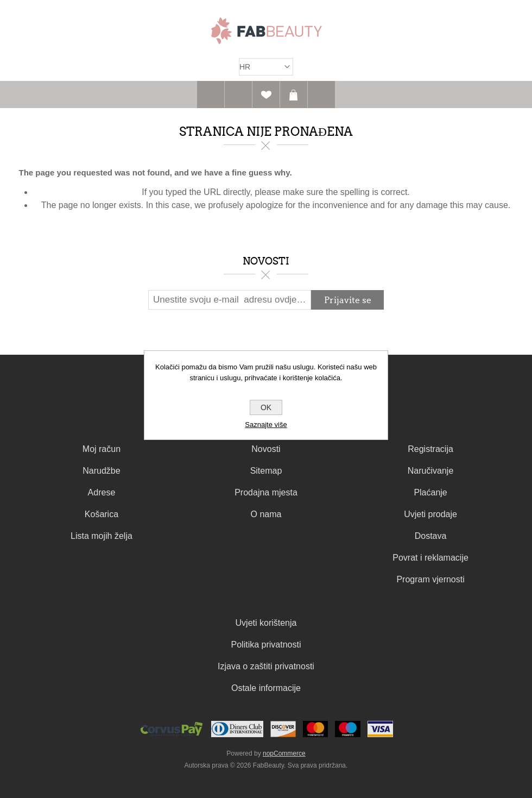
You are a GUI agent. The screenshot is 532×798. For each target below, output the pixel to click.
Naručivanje (430, 471)
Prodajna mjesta (266, 492)
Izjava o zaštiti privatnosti (266, 666)
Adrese (102, 492)
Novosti (266, 449)
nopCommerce (284, 753)
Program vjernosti (430, 579)
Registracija (430, 449)
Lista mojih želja (102, 536)
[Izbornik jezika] (266, 67)
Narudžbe (101, 471)
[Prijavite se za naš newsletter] (230, 300)
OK (266, 407)
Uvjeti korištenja (266, 623)
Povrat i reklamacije (430, 558)
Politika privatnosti (266, 645)
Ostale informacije (266, 688)
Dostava (431, 536)
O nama (266, 514)
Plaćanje (430, 492)
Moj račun (102, 449)
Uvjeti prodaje (430, 514)
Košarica (294, 95)
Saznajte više (266, 425)
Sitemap (266, 471)
